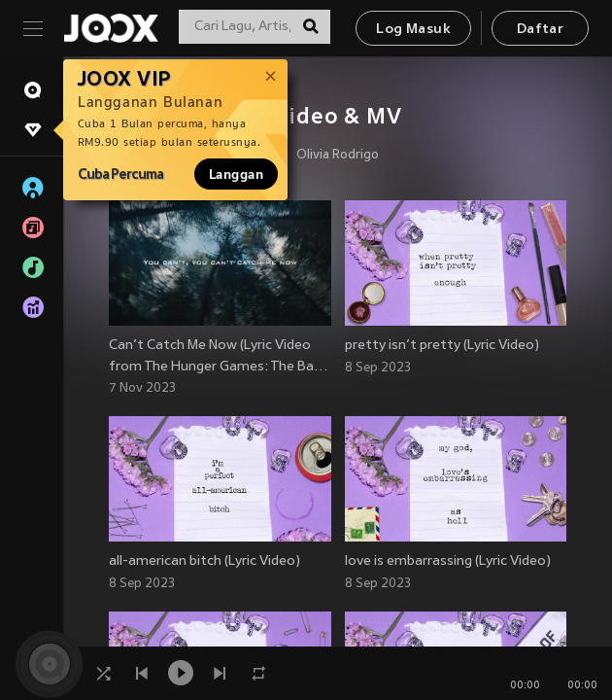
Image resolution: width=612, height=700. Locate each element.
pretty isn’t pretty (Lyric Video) (442, 346)
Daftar (540, 30)
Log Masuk (413, 30)
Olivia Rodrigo (338, 156)
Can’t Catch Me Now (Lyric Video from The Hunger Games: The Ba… (219, 356)
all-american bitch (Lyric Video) (204, 561)
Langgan (236, 174)
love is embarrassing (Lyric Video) (448, 561)
